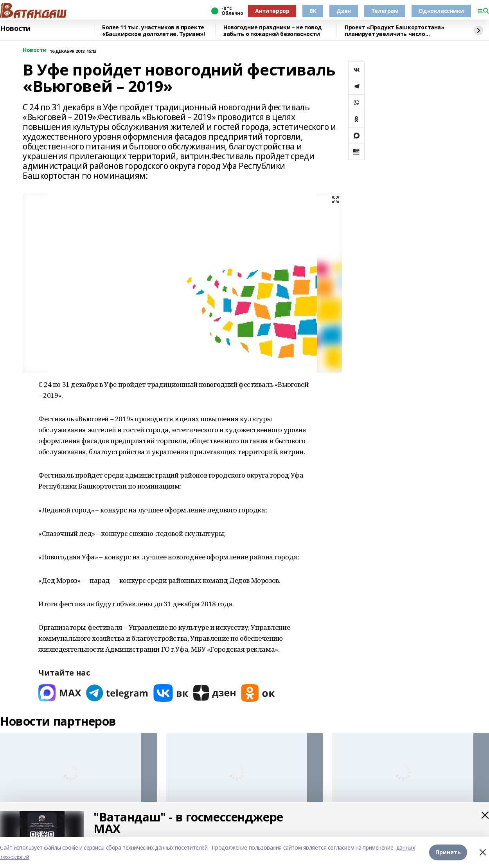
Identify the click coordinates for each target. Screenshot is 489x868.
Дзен (343, 11)
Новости (15, 29)
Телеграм (385, 11)
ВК (313, 11)
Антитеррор (272, 11)
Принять (448, 852)
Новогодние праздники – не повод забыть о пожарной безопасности (273, 31)
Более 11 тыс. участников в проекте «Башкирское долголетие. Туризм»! (154, 31)
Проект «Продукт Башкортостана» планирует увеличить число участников (394, 31)
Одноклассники (441, 11)
